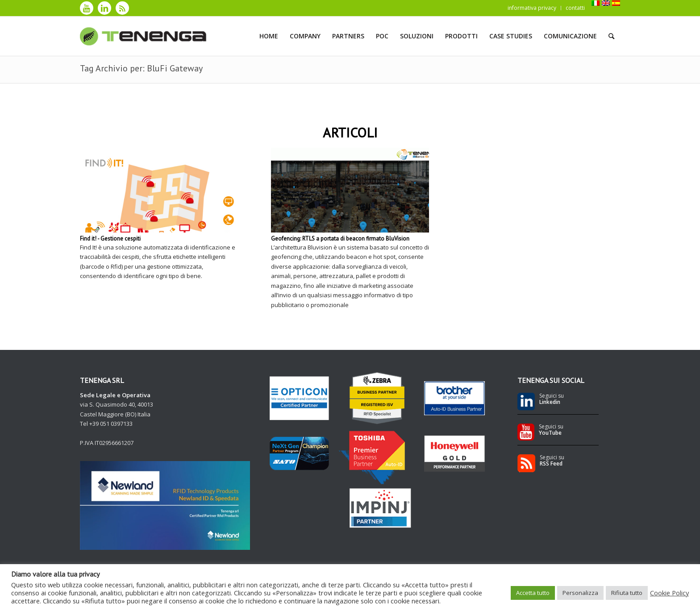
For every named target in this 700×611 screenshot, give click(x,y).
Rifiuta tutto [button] (627, 593)
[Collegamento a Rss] (122, 8)
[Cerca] (611, 36)
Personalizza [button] (580, 593)
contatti (575, 8)
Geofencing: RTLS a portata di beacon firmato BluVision (340, 239)
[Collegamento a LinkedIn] (104, 8)
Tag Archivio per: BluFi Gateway (141, 68)
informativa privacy (532, 8)
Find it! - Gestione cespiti (110, 239)
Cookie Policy (669, 593)
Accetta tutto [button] (533, 593)
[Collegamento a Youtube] (87, 8)
